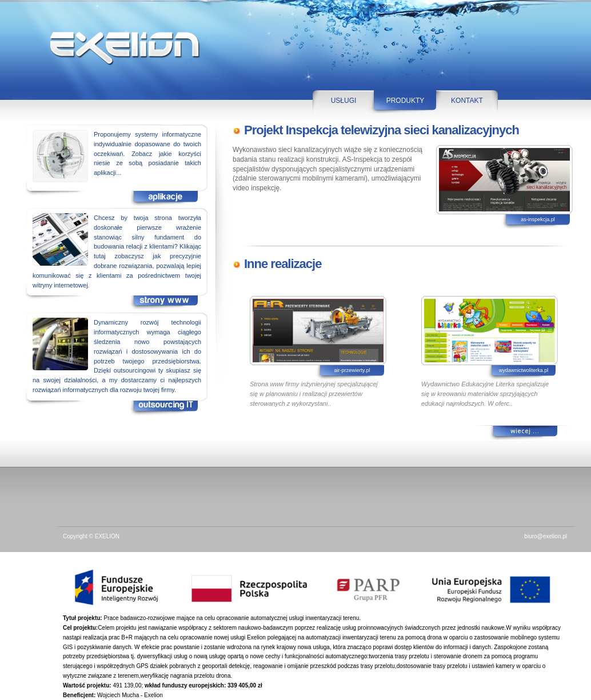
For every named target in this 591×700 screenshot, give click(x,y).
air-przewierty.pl (352, 370)
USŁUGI (344, 101)
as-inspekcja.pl (538, 219)
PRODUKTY (406, 101)
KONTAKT (467, 101)
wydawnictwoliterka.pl (524, 370)
